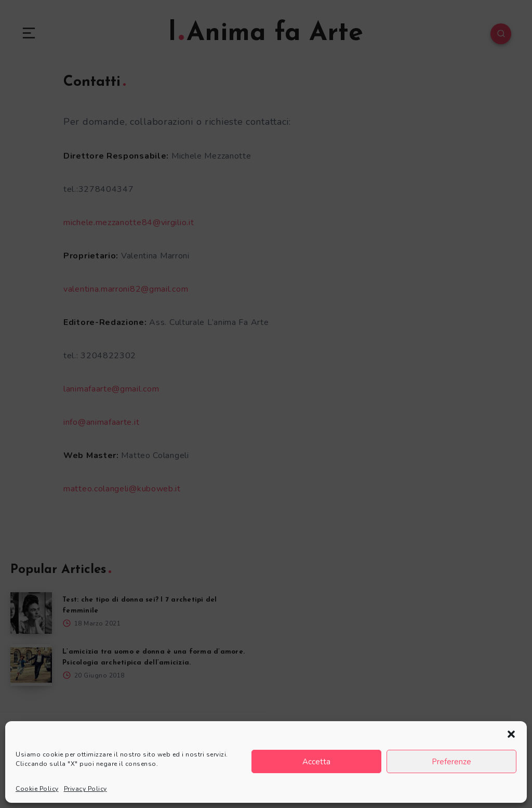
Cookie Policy (37, 789)
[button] (511, 734)
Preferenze (451, 762)
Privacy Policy (85, 789)
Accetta (316, 762)
